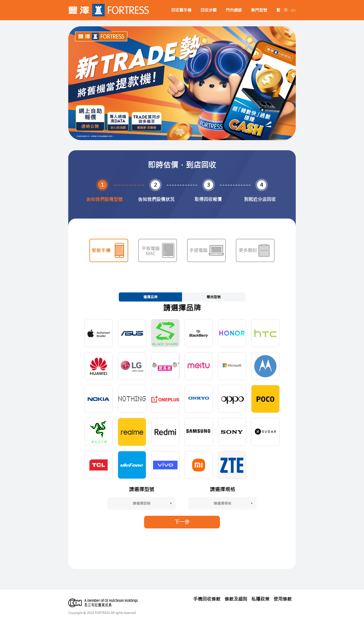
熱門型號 (259, 10)
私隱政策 (260, 599)
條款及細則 (236, 599)
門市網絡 (234, 10)
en (293, 10)
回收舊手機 (181, 10)
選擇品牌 (150, 297)
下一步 (182, 522)
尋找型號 (214, 297)
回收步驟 (209, 10)
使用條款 (283, 599)
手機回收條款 (207, 599)
